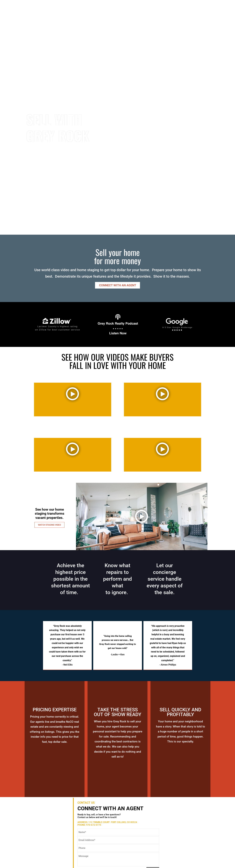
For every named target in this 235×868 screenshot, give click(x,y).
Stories (183, 10)
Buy (161, 10)
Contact (200, 10)
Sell (170, 10)
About (149, 10)
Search (135, 10)
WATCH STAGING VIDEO (50, 525)
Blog (214, 10)
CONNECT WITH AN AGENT (118, 285)
